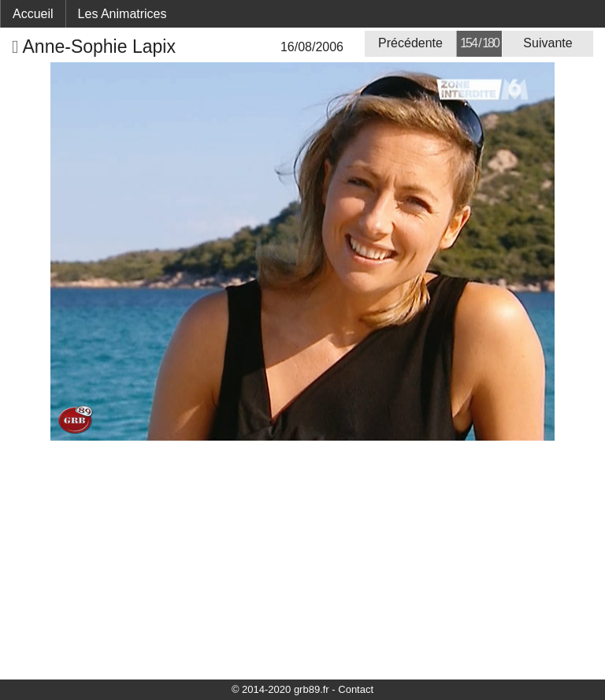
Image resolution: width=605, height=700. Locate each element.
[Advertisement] (302, 559)
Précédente (410, 43)
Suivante (547, 43)
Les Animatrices (122, 14)
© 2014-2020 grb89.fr (280, 689)
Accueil (33, 14)
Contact (356, 689)
